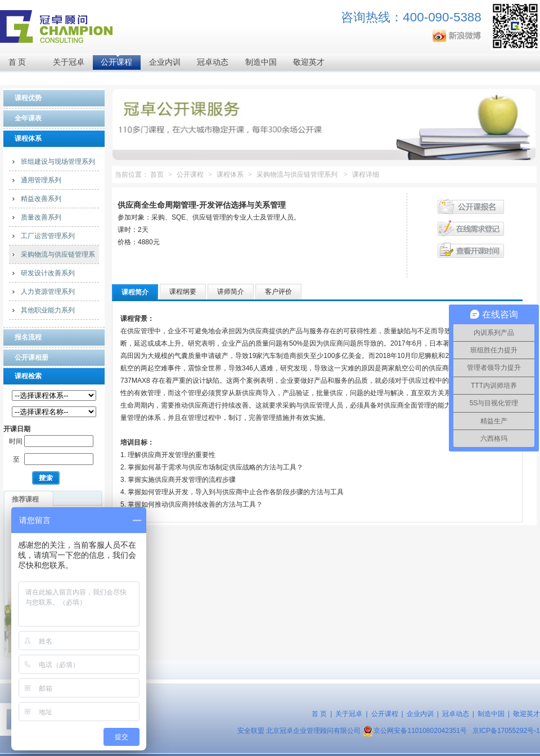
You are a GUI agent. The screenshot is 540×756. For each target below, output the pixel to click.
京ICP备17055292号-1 (506, 731)
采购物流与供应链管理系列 (297, 175)
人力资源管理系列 (48, 292)
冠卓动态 (213, 62)
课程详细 (366, 175)
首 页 (17, 62)
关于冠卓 (69, 62)
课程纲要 (183, 292)
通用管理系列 (41, 180)
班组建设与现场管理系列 (58, 162)
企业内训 (165, 62)
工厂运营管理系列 (48, 236)
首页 (157, 175)
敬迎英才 (309, 62)
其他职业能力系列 (48, 310)
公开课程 (116, 62)
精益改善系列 (41, 199)
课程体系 (230, 175)
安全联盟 (251, 731)
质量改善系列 (41, 217)
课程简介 (135, 292)
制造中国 (261, 62)
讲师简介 (231, 292)
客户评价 (278, 292)
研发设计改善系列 (48, 273)
